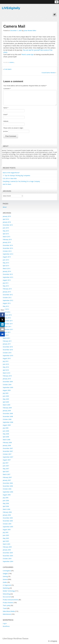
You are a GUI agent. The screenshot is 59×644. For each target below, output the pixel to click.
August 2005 (7, 530)
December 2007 (8, 448)
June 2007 (6, 466)
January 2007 (7, 480)
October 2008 (7, 419)
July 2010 (6, 361)
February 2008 (7, 442)
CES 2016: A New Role (10, 178)
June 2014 (6, 260)
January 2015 (7, 242)
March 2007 (6, 474)
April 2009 (6, 402)
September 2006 (8, 492)
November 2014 (8, 248)
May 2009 (6, 399)
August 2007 (7, 460)
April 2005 (6, 541)
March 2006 (6, 509)
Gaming (5, 576)
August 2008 (7, 425)
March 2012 (6, 312)
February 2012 (7, 315)
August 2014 (7, 257)
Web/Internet (7, 614)
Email (6, 114)
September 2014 (8, 254)
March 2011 (6, 338)
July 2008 (6, 428)
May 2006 (6, 503)
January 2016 (7, 222)
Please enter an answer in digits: (13, 128)
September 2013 (8, 277)
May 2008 (6, 434)
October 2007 (7, 454)
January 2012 (7, 318)
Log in (5, 623)
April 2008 (6, 437)
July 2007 (6, 463)
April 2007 (6, 471)
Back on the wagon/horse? (11, 173)
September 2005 (8, 527)
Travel (5, 608)
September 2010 (8, 356)
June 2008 (6, 431)
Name (6, 108)
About (5, 207)
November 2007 (8, 451)
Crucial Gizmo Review (48, 73)
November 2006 (8, 486)
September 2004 (8, 561)
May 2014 (6, 263)
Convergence (7, 571)
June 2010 (6, 364)
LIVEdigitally (11, 8)
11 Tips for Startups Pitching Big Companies (16, 175)
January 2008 (7, 445)
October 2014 (7, 251)
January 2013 (7, 292)
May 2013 (6, 286)
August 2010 (7, 358)
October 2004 (7, 559)
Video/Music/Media (9, 611)
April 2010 (6, 370)
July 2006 (6, 498)
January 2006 (7, 515)
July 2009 (6, 393)
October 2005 (7, 524)
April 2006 (6, 506)
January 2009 (7, 411)
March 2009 (6, 405)
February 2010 (7, 376)
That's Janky (7, 605)
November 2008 (8, 416)
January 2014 (7, 271)
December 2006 (8, 483)
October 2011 (7, 327)
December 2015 (8, 225)
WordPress (6, 626)
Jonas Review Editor (30, 31)
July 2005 (6, 532)
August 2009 (7, 390)
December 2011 (8, 321)
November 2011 (8, 324)
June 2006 (6, 501)
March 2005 (6, 544)
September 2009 (8, 387)
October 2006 (7, 489)
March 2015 (6, 237)
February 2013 (7, 289)
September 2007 (8, 457)
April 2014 (6, 266)
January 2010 (7, 379)
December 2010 (8, 347)
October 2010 (7, 353)
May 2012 (6, 306)
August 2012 (7, 303)
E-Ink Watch (8, 69)
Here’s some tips (28, 55)
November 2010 (8, 350)
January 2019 (7, 216)
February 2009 (7, 408)
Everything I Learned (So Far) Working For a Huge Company (21, 181)
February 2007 (7, 477)
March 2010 (6, 373)
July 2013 (6, 283)
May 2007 (6, 469)
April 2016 (6, 219)
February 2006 (7, 512)
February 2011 (7, 341)
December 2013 (8, 274)
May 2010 (6, 367)
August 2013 (7, 280)
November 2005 (8, 521)
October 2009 (7, 385)
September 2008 (8, 422)
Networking (6, 594)
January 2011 (7, 344)
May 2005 (6, 538)
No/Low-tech (7, 597)
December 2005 (8, 518)
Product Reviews (8, 603)
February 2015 (7, 239)
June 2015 (6, 228)
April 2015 (6, 234)
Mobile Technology (9, 591)
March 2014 (6, 268)
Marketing (6, 588)
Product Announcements (11, 600)
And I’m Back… (7, 184)
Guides (5, 582)
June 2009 (6, 396)
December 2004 (8, 553)
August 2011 (7, 332)
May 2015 (6, 231)
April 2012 (6, 309)
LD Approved (7, 585)
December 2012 (8, 295)
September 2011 (8, 329)
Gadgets (5, 574)
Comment (7, 89)
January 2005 (7, 550)
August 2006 (7, 495)
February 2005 (7, 547)
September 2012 (8, 300)
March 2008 (6, 440)
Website (6, 121)
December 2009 (8, 382)
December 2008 (8, 413)
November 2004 (8, 556)
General (12, 62)
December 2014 (8, 245)
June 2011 (6, 335)
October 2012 (7, 298)
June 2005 (6, 535)
